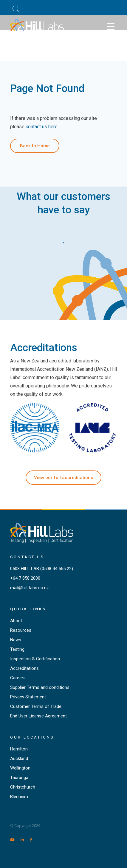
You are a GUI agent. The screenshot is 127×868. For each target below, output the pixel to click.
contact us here (42, 127)
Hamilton (19, 749)
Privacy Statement (28, 697)
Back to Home (35, 146)
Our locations (32, 737)
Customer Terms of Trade (36, 706)
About (16, 621)
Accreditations (24, 668)
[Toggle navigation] (111, 27)
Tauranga (19, 778)
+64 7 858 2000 (25, 578)
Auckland (19, 758)
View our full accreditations (63, 478)
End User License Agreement (38, 716)
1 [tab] (63, 241)
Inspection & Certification (35, 659)
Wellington (20, 768)
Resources (21, 630)
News (16, 640)
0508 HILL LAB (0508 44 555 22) (42, 569)
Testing (17, 649)
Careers (18, 678)
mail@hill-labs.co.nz (30, 588)
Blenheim (19, 797)
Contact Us (27, 557)
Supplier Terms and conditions (40, 687)
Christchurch (23, 787)
